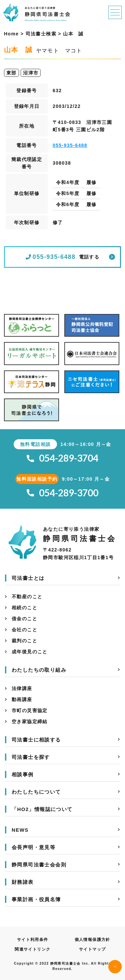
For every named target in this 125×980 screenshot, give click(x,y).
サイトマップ (92, 949)
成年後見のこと (30, 652)
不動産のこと (27, 597)
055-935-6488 (70, 145)
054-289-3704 (62, 458)
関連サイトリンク (32, 949)
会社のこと (24, 630)
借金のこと (24, 619)
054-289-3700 (62, 493)
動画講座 (22, 699)
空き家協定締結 (30, 721)
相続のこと (24, 608)
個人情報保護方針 (92, 940)
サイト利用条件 (33, 940)
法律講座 (22, 688)
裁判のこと (24, 641)
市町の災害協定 (30, 710)
